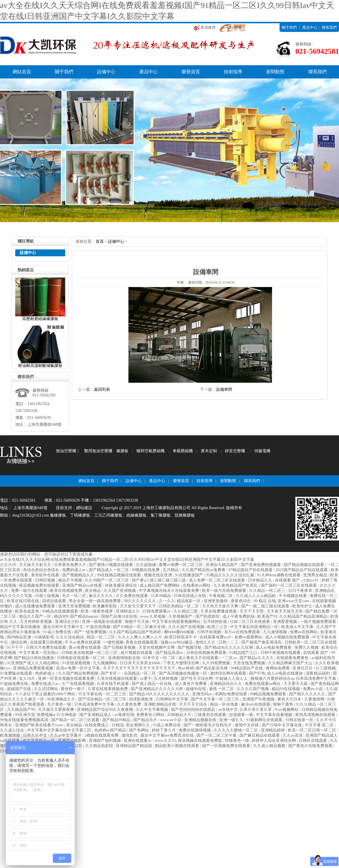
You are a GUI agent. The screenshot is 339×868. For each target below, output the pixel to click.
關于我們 (289, 27)
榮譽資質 (191, 72)
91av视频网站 (287, 710)
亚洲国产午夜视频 (259, 699)
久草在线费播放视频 (219, 611)
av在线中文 (228, 710)
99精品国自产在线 (247, 668)
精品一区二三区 (101, 637)
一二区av (229, 658)
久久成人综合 (13, 730)
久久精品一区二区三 (268, 591)
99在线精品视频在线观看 (120, 575)
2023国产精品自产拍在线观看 (302, 570)
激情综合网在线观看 (229, 673)
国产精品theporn (84, 616)
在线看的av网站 (197, 585)
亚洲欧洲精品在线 (161, 704)
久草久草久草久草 (256, 710)
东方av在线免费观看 (243, 632)
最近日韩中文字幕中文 (64, 627)
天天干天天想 (252, 611)
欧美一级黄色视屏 (97, 611)
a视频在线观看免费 (102, 735)
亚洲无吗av (203, 694)
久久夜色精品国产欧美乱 (236, 585)
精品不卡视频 (71, 580)
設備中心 (106, 72)
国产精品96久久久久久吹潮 (229, 647)
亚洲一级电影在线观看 (103, 622)
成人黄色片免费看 (191, 684)
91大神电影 (67, 715)
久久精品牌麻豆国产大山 (291, 663)
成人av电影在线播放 (285, 673)
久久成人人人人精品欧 (257, 596)
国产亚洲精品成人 (96, 715)
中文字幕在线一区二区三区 (103, 694)
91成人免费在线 (58, 632)
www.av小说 (171, 720)
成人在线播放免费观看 (36, 606)
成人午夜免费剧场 (239, 616)
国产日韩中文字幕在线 (282, 725)
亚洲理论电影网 (72, 741)
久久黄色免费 (130, 704)
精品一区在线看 (225, 704)
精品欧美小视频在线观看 (178, 746)
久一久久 (167, 601)
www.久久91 (165, 741)
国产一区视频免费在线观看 (227, 746)
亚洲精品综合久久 (226, 684)
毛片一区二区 (75, 596)
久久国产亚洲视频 (120, 591)
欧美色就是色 (28, 611)
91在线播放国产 (190, 575)
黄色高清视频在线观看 (316, 715)
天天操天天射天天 (36, 565)
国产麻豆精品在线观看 (260, 735)
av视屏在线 (124, 715)
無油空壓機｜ (68, 451)
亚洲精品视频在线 (201, 720)
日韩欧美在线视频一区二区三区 (90, 653)
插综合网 (20, 642)
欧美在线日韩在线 (24, 601)
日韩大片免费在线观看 (47, 647)
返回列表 (102, 389)
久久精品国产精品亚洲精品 (304, 616)
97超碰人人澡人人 (232, 679)
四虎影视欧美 (142, 699)
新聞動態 (275, 72)
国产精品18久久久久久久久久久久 (160, 694)
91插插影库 (44, 637)
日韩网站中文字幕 (173, 699)
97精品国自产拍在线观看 (251, 570)
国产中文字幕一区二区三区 (216, 699)
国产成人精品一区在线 (152, 684)
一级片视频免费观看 (319, 622)
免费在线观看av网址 (263, 684)
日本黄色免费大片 (71, 565)
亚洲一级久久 (232, 720)
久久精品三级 (186, 611)
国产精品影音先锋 (212, 668)
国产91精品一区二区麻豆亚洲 (140, 627)
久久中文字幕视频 (153, 710)
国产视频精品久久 (79, 575)
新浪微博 (208, 27)
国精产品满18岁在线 (120, 616)
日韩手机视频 (210, 632)
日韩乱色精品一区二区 (180, 606)
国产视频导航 (190, 647)
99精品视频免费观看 (269, 694)
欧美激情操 (11, 735)
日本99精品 (161, 596)
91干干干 (16, 647)
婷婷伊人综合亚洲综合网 (274, 741)
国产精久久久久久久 (308, 694)
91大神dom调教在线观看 (279, 575)
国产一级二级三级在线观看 (266, 606)
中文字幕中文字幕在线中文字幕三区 (60, 730)
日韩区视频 (46, 580)
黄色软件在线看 (46, 575)
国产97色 (257, 673)
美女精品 (93, 591)
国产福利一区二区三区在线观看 (289, 585)
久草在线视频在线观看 (118, 679)
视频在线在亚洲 (159, 575)
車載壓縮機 (183, 451)
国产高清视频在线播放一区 (184, 673)
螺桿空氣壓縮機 (151, 451)
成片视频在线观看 (137, 653)
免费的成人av (75, 570)
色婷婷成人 (46, 673)
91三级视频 (325, 668)
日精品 (118, 725)
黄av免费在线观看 (85, 647)
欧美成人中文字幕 (298, 627)
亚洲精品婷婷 (273, 730)
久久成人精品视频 (270, 746)
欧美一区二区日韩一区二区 (313, 730)
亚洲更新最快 (216, 601)
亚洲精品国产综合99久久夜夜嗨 (105, 710)
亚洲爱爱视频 (286, 622)
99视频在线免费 (146, 570)
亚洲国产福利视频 (105, 741)
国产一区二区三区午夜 (217, 735)
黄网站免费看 (278, 668)
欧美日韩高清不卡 (181, 637)
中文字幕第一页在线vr (39, 653)
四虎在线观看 (55, 601)
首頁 (100, 241)
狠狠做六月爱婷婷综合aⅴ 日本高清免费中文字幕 (294, 679)
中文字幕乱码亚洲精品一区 (255, 627)
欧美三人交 (218, 627)
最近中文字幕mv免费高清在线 (168, 735)
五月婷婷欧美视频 (36, 622)
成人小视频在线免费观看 (288, 637)
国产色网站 (140, 730)
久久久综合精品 (70, 637)
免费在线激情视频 (195, 730)
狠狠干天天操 (138, 622)
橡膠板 (122, 451)
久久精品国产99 (22, 710)
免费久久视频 (307, 647)
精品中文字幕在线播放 (21, 627)
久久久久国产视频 (253, 689)
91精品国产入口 (244, 653)
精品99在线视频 (286, 689)
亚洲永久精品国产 (222, 565)
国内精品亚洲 (20, 637)
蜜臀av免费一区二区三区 (181, 565)
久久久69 (9, 565)
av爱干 (146, 679)
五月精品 (171, 570)
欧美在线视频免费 (67, 591)
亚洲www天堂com (294, 601)
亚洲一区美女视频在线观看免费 (67, 679)
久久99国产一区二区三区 (107, 580)
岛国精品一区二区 (140, 673)
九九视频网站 (105, 663)
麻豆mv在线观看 (256, 704)
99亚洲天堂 (25, 715)
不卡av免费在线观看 (83, 642)
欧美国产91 (267, 616)
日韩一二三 (229, 642)
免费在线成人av (46, 684)
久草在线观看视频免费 (108, 689)
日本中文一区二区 (160, 658)
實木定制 (209, 451)
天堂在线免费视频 (250, 663)
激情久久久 (206, 642)
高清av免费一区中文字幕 (79, 668)
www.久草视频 (153, 616)
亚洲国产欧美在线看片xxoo (40, 725)
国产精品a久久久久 (257, 658)
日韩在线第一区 (300, 720)
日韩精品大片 (180, 715)
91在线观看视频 (77, 663)
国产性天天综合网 (197, 679)
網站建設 (84, 508)
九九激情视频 (276, 632)
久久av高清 (293, 735)
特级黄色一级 (238, 741)
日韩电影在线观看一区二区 (82, 658)
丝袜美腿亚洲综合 (122, 585)
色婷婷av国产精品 (111, 730)
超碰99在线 (197, 689)
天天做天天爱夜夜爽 (57, 710)
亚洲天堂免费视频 (75, 606)
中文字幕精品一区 (39, 741)
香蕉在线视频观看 (142, 642)
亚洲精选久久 (128, 611)
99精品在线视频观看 (61, 611)
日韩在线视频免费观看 (207, 653)
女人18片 (28, 679)
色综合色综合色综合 (42, 570)
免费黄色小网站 (151, 715)
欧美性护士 (303, 606)
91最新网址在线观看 (265, 720)
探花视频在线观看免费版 (201, 741)
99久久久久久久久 (140, 601)
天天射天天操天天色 (285, 611)
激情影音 (130, 735)
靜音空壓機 (235, 451)
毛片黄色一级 (60, 704)
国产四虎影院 (208, 616)
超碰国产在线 (20, 689)
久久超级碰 (147, 565)
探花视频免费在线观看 (40, 585)
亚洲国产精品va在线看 (83, 585)
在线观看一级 (242, 715)
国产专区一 (111, 673)
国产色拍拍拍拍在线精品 (194, 710)
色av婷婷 (186, 668)
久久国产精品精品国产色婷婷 (136, 632)
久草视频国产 (181, 616)
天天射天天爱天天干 (138, 606)
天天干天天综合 (194, 704)
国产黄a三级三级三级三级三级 (159, 580)
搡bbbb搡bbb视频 (180, 632)
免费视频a (46, 715)
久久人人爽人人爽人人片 (140, 637)
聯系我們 (329, 27)
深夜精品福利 (318, 673)
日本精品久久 (261, 580)
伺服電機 (262, 451)
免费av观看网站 (249, 637)
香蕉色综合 (241, 601)
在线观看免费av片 (216, 637)
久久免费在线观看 (132, 596)
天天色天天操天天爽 (221, 606)
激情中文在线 (247, 725)
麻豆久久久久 (101, 596)
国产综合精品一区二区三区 (103, 699)
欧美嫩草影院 (105, 606)
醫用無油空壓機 (98, 451)
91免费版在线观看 (17, 673)
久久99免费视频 (217, 663)
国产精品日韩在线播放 (34, 658)
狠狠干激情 (284, 704)
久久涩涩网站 (47, 689)
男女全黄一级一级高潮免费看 (95, 601)
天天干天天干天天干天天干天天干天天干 (140, 668)
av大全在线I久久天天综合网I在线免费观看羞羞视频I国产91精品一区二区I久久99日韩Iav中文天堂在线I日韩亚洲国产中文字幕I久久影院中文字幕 (127, 560)
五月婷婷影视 (215, 622)
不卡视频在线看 (293, 596)
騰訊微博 (234, 27)
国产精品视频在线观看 (305, 565)
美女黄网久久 (138, 725)
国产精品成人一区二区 (109, 570)
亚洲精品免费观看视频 (34, 668)
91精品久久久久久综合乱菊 (231, 575)
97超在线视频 (99, 627)
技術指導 (233, 72)
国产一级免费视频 (91, 632)
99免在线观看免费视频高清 (25, 720)
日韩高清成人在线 (190, 596)
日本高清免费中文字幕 (95, 704)
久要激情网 (315, 699)
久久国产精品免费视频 (79, 673)
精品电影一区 (189, 601)
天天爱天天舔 (296, 684)
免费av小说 (313, 689)
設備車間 (224, 389)
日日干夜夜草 (301, 591)
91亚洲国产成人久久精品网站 (34, 663)
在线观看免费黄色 (293, 658)
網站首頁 (22, 72)
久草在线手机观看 (113, 684)
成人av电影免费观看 (274, 647)
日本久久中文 (36, 735)
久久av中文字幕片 (67, 735)
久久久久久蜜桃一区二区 (236, 730)
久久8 (320, 663)
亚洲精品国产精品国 (134, 746)
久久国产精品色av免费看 (204, 570)
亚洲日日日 (303, 668)
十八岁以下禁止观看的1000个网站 (46, 694)
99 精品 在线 (265, 601)
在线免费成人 (97, 725)
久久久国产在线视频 (187, 627)
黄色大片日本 (290, 699)
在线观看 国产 (288, 580)
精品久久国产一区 (36, 616)
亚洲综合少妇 (68, 622)
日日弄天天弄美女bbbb (140, 663)
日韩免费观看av (157, 611)
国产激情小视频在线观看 (111, 565)
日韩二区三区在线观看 (251, 622)
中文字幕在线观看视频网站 (177, 622)
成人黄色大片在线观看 (199, 658)
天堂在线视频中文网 (157, 647)
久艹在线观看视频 (78, 684)
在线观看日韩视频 (47, 642)
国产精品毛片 (146, 720)
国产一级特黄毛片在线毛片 (208, 725)
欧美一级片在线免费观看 (225, 591)
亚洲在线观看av (138, 741)
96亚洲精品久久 (62, 699)
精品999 (61, 616)
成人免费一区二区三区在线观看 (217, 580)
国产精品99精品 (117, 720)
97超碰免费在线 (15, 684)
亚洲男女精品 (316, 575)
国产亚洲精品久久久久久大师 (157, 689)
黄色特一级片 (73, 689)
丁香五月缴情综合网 (182, 663)
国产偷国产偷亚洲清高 (262, 642)
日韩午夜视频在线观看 (281, 653)
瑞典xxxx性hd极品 (177, 642)
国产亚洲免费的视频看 (261, 565)
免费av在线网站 (304, 632)
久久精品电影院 (100, 746)
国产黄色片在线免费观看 (311, 746)
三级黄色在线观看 (211, 715)
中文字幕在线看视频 (275, 715)
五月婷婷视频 (166, 679)
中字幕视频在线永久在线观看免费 (169, 591)
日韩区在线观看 (313, 741)
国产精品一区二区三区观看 (76, 720)
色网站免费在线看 (232, 694)
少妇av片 (311, 580)
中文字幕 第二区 (320, 725)
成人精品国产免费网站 (160, 585)
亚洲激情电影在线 (125, 658)
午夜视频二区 (221, 596)
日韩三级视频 (48, 596)
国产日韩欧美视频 (120, 647)
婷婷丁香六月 (164, 730)
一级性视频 (113, 642)
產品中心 (310, 27)
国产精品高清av (170, 653)
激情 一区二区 (222, 689)
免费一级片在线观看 (30, 591)
